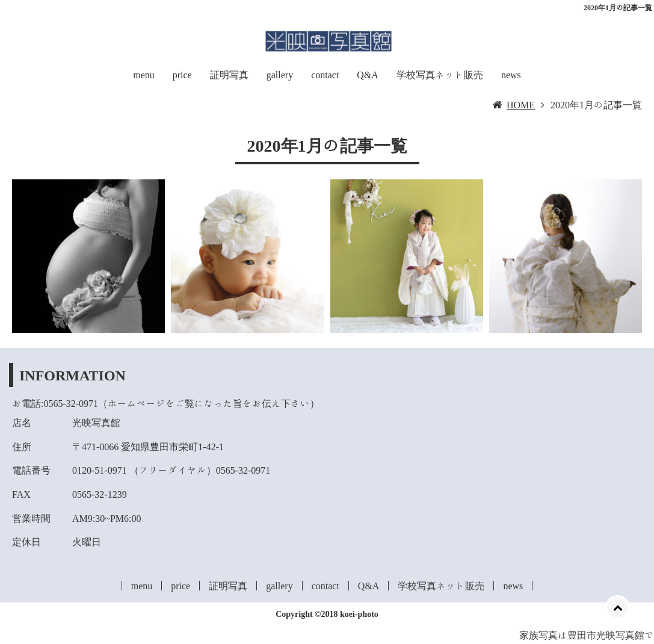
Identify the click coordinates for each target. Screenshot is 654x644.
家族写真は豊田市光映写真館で (587, 635)
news (511, 75)
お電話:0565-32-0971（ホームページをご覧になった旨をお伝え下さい (161, 403)
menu (144, 75)
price (182, 75)
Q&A (368, 75)
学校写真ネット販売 (440, 75)
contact (325, 75)
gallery (280, 75)
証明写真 (229, 75)
